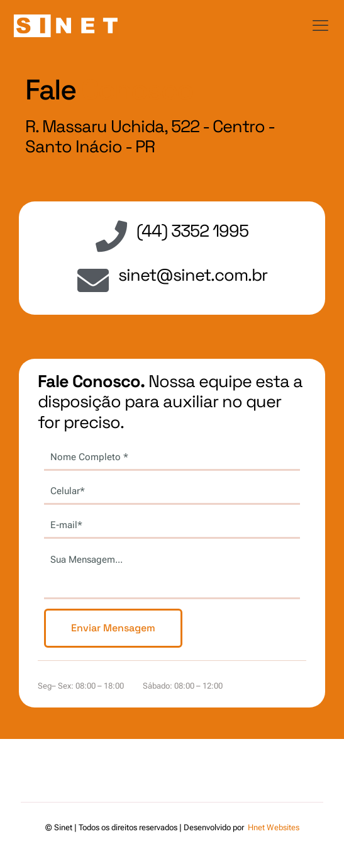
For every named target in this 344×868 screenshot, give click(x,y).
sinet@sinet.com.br (193, 275)
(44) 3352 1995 (192, 231)
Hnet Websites (274, 827)
